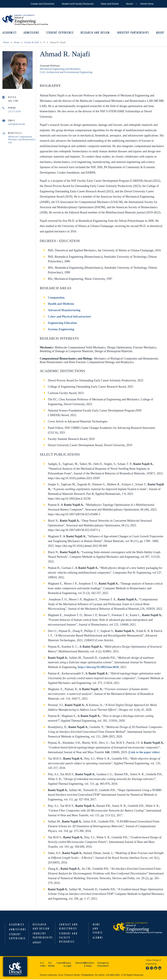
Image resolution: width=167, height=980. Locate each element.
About (160, 33)
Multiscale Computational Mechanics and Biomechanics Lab (22, 140)
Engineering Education (62, 323)
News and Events (110, 4)
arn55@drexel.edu (17, 124)
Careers (59, 963)
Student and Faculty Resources (78, 4)
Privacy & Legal (67, 965)
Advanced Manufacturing (64, 310)
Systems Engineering (61, 330)
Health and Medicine (61, 304)
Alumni (130, 4)
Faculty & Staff (31, 43)
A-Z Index (43, 965)
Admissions (32, 33)
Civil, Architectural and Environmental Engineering (66, 72)
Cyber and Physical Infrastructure (70, 317)
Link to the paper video (144, 753)
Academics (10, 33)
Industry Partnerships (133, 33)
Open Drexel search (159, 3)
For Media (51, 965)
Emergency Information (103, 965)
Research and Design (95, 33)
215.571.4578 (14, 112)
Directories (79, 963)
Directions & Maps (89, 965)
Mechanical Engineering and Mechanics (60, 69)
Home (6, 43)
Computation (56, 298)
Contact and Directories (42, 4)
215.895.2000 (113, 975)
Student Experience (60, 33)
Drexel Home (147, 4)
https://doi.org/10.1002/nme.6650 (98, 667)
